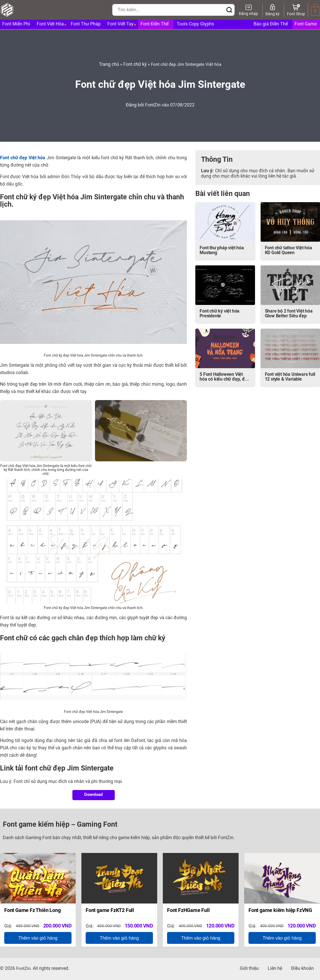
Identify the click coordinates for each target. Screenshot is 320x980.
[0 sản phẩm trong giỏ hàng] (315, 11)
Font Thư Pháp (86, 24)
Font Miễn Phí (16, 24)
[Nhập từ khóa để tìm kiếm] (168, 10)
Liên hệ (275, 969)
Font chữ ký (135, 65)
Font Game (306, 24)
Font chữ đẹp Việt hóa (23, 158)
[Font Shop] (296, 10)
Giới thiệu (249, 969)
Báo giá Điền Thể (271, 24)
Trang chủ (109, 65)
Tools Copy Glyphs (195, 24)
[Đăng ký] (272, 10)
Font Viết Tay (121, 24)
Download (93, 795)
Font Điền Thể (154, 24)
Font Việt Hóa (50, 24)
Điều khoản (302, 969)
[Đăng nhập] (248, 10)
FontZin (153, 105)
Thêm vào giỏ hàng (38, 938)
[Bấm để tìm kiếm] (229, 10)
